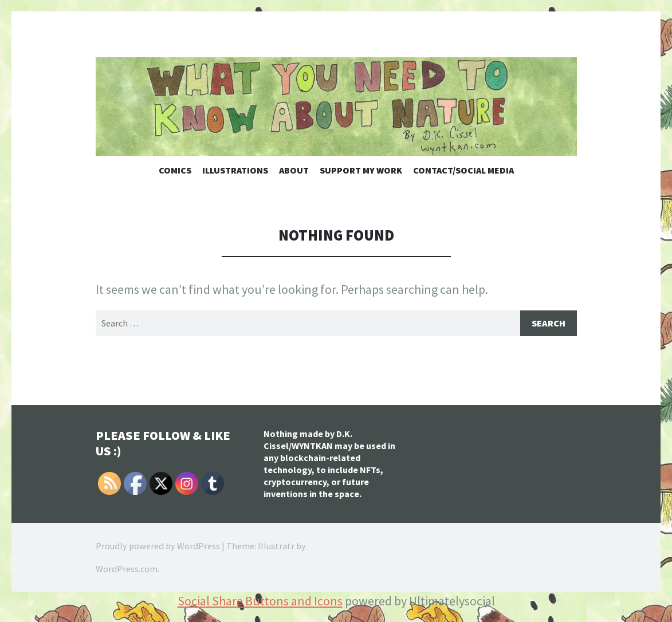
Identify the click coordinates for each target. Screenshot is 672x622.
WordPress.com (127, 569)
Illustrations (235, 170)
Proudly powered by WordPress (158, 546)
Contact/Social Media (463, 170)
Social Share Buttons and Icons (260, 601)
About (294, 170)
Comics (175, 170)
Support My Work (361, 170)
